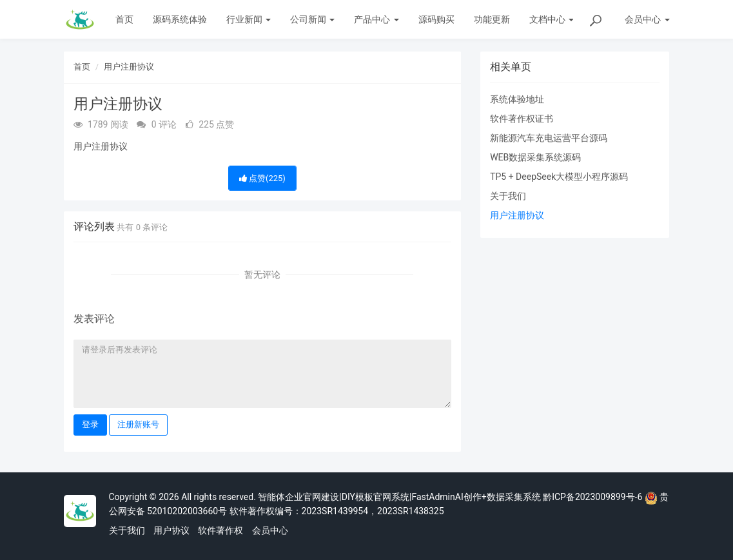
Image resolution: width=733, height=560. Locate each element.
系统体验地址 (517, 99)
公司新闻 (312, 19)
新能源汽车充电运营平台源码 (549, 138)
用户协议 (171, 530)
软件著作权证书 (522, 119)
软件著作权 (220, 530)
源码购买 (436, 19)
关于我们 (508, 196)
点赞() (262, 178)
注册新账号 (138, 424)
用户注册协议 (129, 67)
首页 (124, 19)
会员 (647, 19)
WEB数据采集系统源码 (535, 157)
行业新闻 (249, 19)
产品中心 (376, 19)
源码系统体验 (180, 19)
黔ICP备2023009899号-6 (592, 497)
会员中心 (270, 530)
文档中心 (552, 19)
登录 (90, 424)
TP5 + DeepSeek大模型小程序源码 (559, 177)
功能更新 (492, 19)
